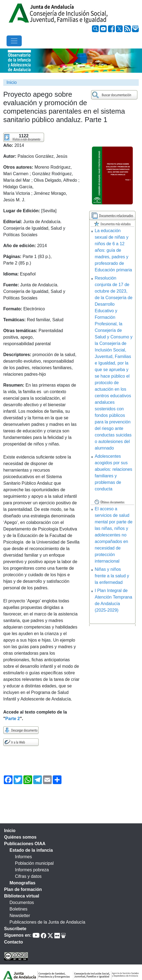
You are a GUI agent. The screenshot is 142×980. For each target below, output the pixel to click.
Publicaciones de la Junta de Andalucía (47, 922)
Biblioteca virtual (22, 896)
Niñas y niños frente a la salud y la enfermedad (112, 576)
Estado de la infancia (31, 850)
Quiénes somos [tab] (20, 837)
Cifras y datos (28, 876)
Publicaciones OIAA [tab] (25, 844)
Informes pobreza (32, 870)
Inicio (12, 82)
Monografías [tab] (22, 883)
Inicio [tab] (10, 831)
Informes (23, 857)
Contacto (13, 942)
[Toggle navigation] (14, 41)
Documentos (22, 902)
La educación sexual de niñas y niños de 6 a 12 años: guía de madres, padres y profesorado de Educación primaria (113, 250)
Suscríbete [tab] (15, 929)
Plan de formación (23, 889)
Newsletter (20, 916)
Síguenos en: (18, 935)
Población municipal (34, 863)
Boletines (18, 909)
